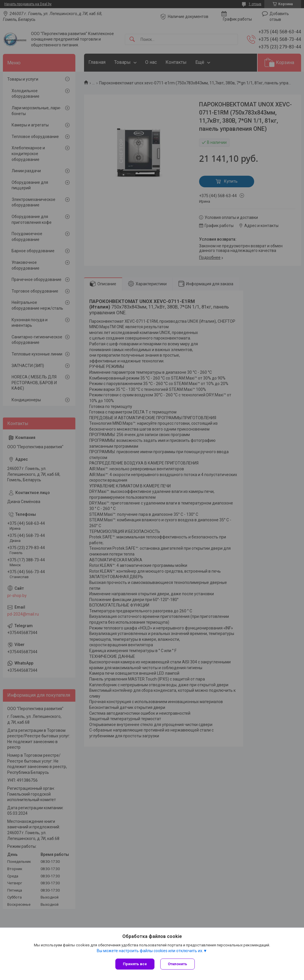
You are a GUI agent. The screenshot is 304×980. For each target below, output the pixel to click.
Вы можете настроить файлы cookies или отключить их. (150, 951)
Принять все (135, 964)
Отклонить (178, 964)
